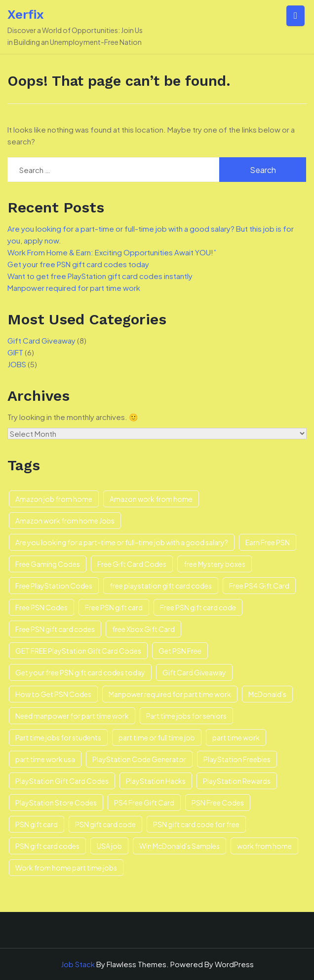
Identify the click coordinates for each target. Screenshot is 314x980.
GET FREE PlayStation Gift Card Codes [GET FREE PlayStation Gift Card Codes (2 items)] (78, 651)
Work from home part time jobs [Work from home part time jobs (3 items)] (66, 868)
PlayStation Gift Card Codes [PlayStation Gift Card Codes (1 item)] (62, 781)
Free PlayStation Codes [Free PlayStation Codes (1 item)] (54, 586)
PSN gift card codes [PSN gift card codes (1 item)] (47, 846)
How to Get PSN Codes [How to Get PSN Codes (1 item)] (53, 694)
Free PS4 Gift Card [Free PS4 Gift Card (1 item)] (259, 586)
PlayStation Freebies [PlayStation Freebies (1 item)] (237, 759)
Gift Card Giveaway (41, 340)
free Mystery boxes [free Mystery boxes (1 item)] (215, 564)
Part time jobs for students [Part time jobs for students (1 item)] (58, 737)
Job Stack (78, 964)
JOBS (17, 364)
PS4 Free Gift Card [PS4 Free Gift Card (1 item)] (144, 803)
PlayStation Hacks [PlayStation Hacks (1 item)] (156, 781)
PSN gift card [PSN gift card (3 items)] (37, 824)
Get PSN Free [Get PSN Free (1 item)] (180, 651)
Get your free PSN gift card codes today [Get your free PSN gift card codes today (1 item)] (80, 672)
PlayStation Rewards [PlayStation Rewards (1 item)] (237, 781)
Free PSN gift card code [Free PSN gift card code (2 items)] (198, 607)
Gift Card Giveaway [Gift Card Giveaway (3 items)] (194, 672)
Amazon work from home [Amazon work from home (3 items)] (151, 499)
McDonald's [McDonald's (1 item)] (267, 694)
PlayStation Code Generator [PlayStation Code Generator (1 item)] (139, 759)
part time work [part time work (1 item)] (236, 737)
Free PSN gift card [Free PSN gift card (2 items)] (114, 607)
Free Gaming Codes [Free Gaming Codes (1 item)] (48, 564)
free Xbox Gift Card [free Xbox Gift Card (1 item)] (143, 629)
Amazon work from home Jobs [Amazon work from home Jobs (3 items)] (65, 521)
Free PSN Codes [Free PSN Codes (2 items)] (41, 607)
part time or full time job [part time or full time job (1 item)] (157, 737)
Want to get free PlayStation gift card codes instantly (100, 276)
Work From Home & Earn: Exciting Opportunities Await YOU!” (112, 252)
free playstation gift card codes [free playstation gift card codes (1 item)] (161, 586)
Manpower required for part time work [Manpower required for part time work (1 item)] (170, 694)
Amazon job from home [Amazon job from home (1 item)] (54, 499)
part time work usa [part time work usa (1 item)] (45, 759)
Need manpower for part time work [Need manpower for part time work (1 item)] (72, 716)
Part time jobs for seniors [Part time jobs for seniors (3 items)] (186, 716)
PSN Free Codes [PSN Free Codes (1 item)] (218, 803)
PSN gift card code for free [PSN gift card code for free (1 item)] (196, 824)
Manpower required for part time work (74, 288)
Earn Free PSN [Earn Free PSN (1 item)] (268, 542)
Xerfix (26, 14)
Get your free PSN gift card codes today (78, 264)
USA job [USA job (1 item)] (109, 846)
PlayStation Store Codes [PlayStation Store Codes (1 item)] (56, 803)
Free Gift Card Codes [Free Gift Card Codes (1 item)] (132, 564)
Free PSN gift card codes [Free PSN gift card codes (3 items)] (55, 629)
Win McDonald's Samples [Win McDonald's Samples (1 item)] (179, 846)
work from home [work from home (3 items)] (264, 846)
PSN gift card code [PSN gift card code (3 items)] (105, 824)
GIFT (15, 352)
